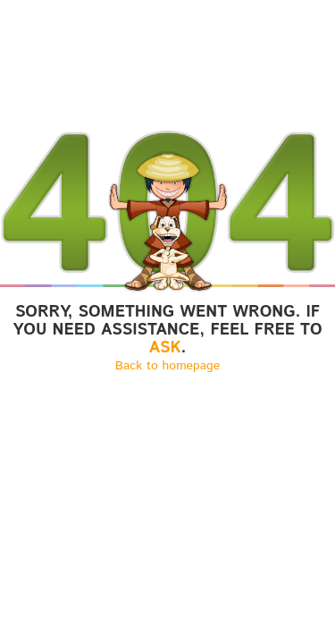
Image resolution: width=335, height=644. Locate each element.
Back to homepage (167, 366)
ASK (165, 348)
